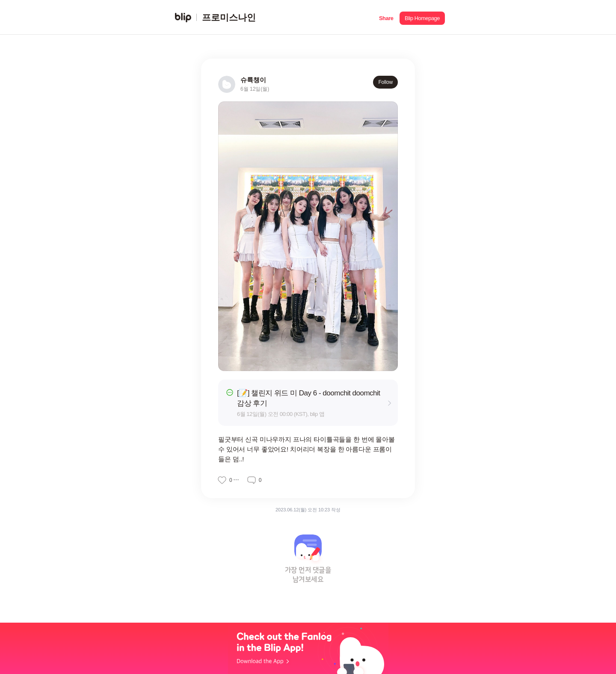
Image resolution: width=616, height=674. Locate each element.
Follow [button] (385, 82)
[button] (386, 17)
